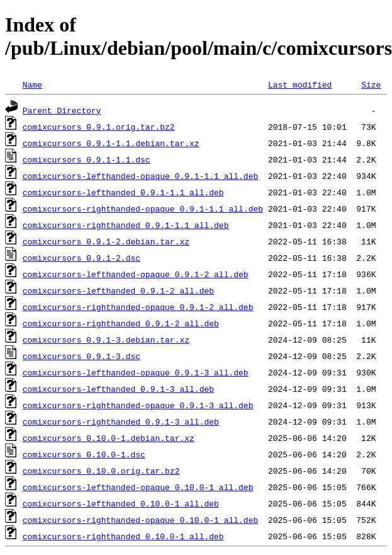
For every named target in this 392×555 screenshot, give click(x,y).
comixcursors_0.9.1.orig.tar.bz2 (99, 127)
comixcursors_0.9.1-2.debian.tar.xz (106, 241)
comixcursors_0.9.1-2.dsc (81, 258)
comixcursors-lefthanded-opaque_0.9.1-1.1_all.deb (140, 176)
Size (371, 84)
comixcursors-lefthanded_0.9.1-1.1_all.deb (123, 192)
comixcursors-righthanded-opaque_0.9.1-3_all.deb (138, 405)
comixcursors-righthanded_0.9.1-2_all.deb (121, 323)
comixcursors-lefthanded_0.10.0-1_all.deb (121, 503)
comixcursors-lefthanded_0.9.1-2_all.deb (118, 290)
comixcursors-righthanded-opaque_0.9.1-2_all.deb (138, 307)
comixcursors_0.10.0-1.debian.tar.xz (109, 438)
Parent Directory (62, 110)
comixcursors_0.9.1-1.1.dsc (87, 159)
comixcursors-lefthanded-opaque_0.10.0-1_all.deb (138, 487)
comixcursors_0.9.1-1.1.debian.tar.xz (111, 143)
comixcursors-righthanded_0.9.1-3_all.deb (121, 421)
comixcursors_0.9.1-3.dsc (81, 356)
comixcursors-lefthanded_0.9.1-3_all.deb (118, 389)
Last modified (300, 84)
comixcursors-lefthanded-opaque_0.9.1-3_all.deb (136, 372)
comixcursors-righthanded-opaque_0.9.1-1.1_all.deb (143, 209)
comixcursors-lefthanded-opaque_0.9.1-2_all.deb (136, 274)
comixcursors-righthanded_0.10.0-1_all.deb (123, 536)
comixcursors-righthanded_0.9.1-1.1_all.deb (126, 225)
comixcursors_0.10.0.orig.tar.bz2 (101, 471)
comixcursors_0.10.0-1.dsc (84, 454)
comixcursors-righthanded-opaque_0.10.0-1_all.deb (140, 520)
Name (32, 84)
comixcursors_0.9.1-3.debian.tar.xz (106, 340)
